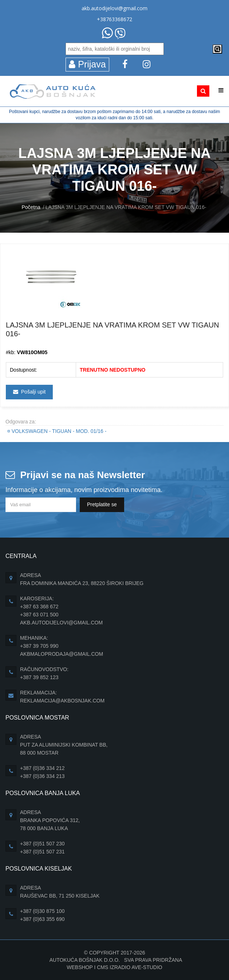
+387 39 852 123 (39, 677)
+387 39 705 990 (39, 646)
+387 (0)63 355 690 (42, 919)
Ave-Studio (147, 967)
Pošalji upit (29, 392)
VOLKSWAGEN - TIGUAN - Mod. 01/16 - (57, 431)
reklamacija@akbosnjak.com (62, 701)
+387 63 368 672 (39, 607)
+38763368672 (114, 19)
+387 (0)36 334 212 (42, 768)
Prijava (87, 64)
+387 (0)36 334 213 (42, 776)
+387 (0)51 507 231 (42, 852)
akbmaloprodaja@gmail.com (62, 654)
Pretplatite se (102, 504)
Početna (31, 207)
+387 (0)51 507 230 (42, 844)
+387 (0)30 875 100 (42, 911)
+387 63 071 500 (39, 615)
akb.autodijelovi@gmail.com (114, 8)
